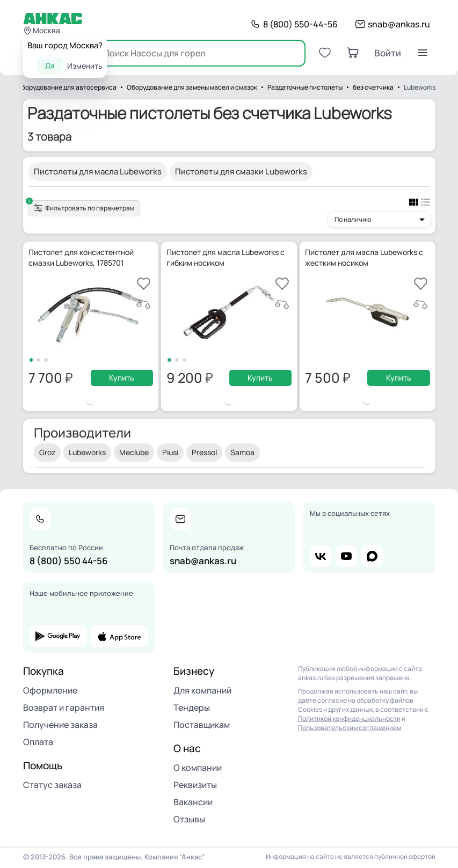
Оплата (38, 742)
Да (50, 65)
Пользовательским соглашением (350, 728)
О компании (198, 768)
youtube (346, 556)
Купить (122, 378)
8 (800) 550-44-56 (300, 24)
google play (58, 636)
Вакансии (193, 802)
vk (321, 556)
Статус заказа (52, 785)
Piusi (170, 452)
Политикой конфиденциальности (349, 719)
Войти (388, 53)
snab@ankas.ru (399, 24)
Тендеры (192, 707)
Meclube (134, 452)
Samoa (242, 452)
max (372, 556)
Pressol (204, 452)
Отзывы (189, 819)
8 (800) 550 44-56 (69, 561)
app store (119, 636)
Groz (47, 452)
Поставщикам (202, 725)
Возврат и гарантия (64, 707)
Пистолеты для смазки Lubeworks (241, 172)
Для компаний (202, 690)
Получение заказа (60, 725)
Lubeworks (87, 452)
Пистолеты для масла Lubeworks (98, 172)
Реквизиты (195, 785)
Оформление (50, 690)
